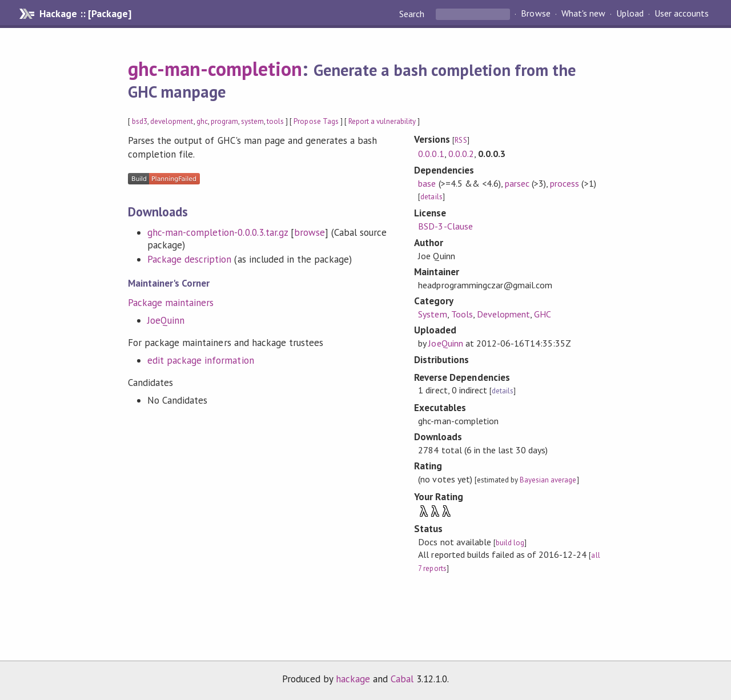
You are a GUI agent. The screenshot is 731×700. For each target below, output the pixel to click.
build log (510, 543)
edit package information (201, 360)
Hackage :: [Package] (85, 14)
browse (310, 232)
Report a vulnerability (382, 121)
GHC (543, 314)
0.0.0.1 (431, 154)
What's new (583, 14)
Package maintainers (171, 303)
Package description (189, 259)
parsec (517, 183)
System (432, 314)
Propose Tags (316, 121)
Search (413, 14)
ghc (202, 121)
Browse (535, 14)
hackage (353, 679)
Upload (630, 14)
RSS (461, 140)
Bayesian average (548, 480)
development (172, 121)
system (252, 121)
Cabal (402, 679)
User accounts (682, 14)
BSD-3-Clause (445, 226)
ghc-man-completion (215, 69)
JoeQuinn (166, 320)
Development (503, 314)
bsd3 (140, 121)
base (427, 183)
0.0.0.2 (461, 154)
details (431, 197)
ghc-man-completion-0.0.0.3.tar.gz (218, 232)
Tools (462, 314)
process (565, 183)
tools (275, 121)
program (224, 121)
